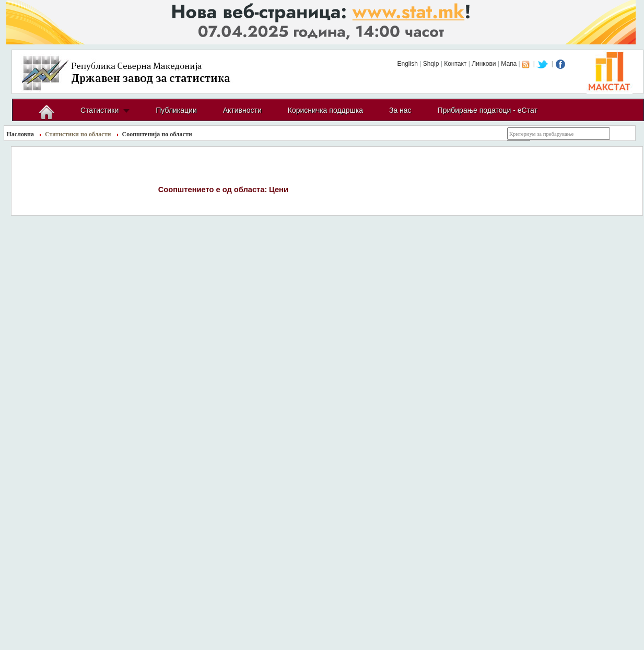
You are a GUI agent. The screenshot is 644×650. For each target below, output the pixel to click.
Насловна (21, 134)
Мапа (509, 64)
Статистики (99, 110)
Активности (242, 110)
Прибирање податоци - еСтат (488, 110)
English (407, 64)
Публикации (176, 110)
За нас (400, 110)
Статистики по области (78, 134)
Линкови (484, 64)
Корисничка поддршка (325, 110)
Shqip (431, 64)
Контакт (455, 64)
